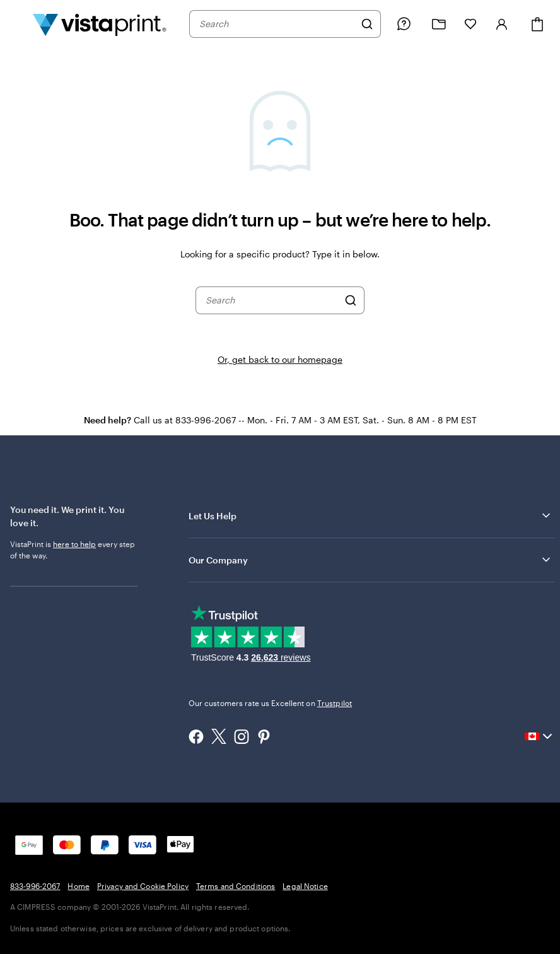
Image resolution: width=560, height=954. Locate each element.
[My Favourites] (470, 24)
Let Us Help (370, 515)
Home (78, 886)
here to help (74, 544)
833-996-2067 (35, 886)
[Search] (367, 24)
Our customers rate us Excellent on (270, 703)
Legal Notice (305, 886)
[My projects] (439, 24)
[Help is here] (404, 24)
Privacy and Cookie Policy (143, 886)
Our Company (370, 560)
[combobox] (277, 24)
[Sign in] (502, 24)
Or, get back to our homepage (280, 359)
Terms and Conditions (236, 886)
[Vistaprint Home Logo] (100, 24)
